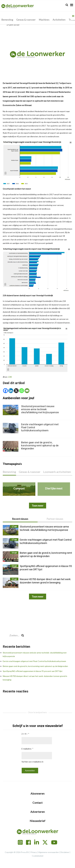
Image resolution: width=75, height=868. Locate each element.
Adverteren (38, 812)
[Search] (67, 5)
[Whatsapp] (22, 391)
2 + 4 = (24, 734)
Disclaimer (65, 852)
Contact (37, 803)
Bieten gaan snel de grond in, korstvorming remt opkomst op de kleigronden (35, 666)
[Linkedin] (11, 391)
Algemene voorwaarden (49, 852)
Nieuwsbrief (37, 821)
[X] (16, 391)
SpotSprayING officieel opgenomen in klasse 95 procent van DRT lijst (33, 671)
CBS (10, 377)
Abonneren (37, 793)
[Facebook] (5, 391)
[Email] (27, 391)
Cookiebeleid (38, 856)
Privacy (34, 852)
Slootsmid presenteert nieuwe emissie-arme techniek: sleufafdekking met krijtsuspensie (40, 409)
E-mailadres (27, 749)
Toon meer (38, 597)
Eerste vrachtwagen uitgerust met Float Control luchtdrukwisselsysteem (34, 661)
